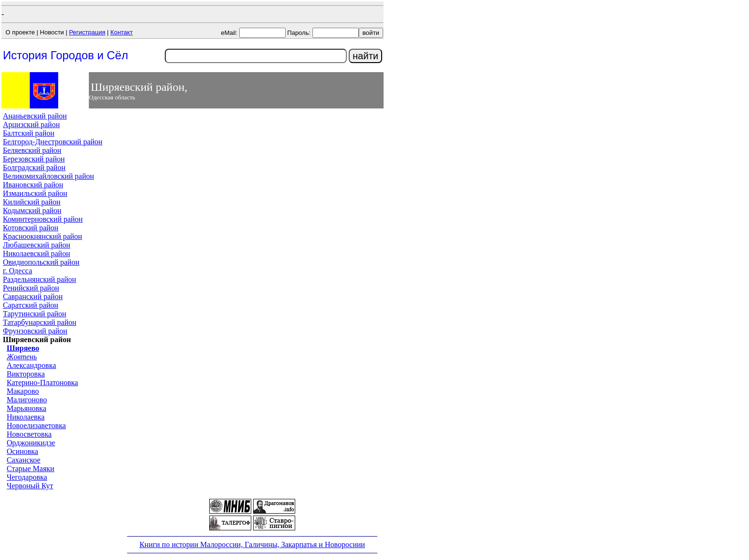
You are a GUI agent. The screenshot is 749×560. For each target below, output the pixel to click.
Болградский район (34, 167)
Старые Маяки (31, 468)
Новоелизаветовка (36, 425)
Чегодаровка (27, 477)
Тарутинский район (35, 314)
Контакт (122, 32)
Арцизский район (31, 124)
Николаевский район (37, 253)
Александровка (31, 365)
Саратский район (31, 305)
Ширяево (23, 348)
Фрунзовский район (35, 331)
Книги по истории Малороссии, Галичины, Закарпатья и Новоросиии (252, 544)
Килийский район (32, 202)
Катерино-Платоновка (42, 382)
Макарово (23, 391)
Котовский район (31, 228)
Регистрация (87, 32)
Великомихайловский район (48, 176)
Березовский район (34, 159)
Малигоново (27, 400)
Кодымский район (32, 210)
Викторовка (26, 374)
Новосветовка (29, 434)
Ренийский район (31, 288)
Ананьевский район (35, 116)
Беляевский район (32, 150)
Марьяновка (27, 408)
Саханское (24, 460)
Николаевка (26, 417)
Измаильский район (35, 193)
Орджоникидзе (31, 443)
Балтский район (29, 133)
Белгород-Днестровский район (53, 142)
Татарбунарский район (40, 322)
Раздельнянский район (39, 279)
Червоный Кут (30, 486)
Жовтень (22, 357)
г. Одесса (17, 271)
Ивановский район (33, 185)
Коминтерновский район (43, 219)
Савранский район (33, 296)
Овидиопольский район (41, 262)
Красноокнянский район (43, 236)
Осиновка (22, 451)
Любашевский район (37, 245)
